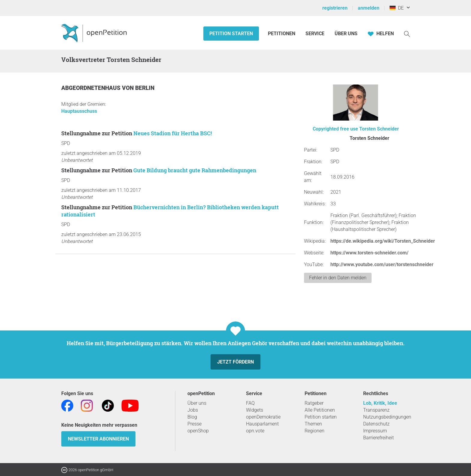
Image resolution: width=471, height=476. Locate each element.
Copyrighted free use (335, 129)
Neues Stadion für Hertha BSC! (173, 133)
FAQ (250, 403)
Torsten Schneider (379, 129)
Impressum (375, 431)
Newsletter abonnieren (98, 439)
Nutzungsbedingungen (387, 417)
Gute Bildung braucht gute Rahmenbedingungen (195, 170)
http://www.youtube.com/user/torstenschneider (382, 264)
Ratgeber (314, 403)
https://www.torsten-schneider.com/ (369, 253)
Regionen (315, 431)
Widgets (255, 410)
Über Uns (346, 34)
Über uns (197, 403)
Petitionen (282, 34)
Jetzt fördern (235, 362)
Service (315, 34)
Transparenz (376, 410)
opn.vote (255, 431)
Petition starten (231, 34)
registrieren (335, 8)
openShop (198, 431)
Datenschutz (376, 424)
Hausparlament (262, 424)
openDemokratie (263, 417)
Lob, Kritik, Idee (380, 403)
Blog (192, 417)
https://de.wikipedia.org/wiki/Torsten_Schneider (383, 241)
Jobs (193, 410)
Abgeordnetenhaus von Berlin (108, 88)
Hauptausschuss (79, 111)
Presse (194, 424)
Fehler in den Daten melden (338, 278)
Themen (313, 424)
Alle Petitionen (320, 410)
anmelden (369, 8)
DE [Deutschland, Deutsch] (397, 8)
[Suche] (407, 34)
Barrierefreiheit (378, 438)
